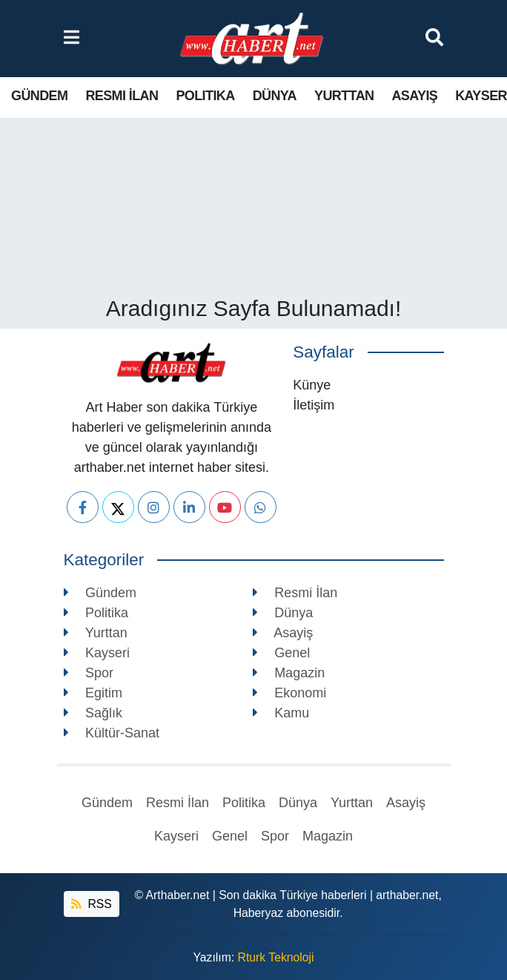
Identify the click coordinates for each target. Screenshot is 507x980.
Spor (89, 673)
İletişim (314, 405)
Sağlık (93, 713)
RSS (92, 904)
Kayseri (97, 653)
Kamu (281, 713)
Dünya (275, 96)
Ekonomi (290, 693)
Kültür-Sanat (112, 733)
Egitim (93, 693)
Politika (205, 96)
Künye (312, 385)
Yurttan (344, 96)
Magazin (289, 673)
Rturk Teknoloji (276, 957)
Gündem (39, 96)
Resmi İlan (122, 96)
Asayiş (414, 96)
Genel (282, 653)
